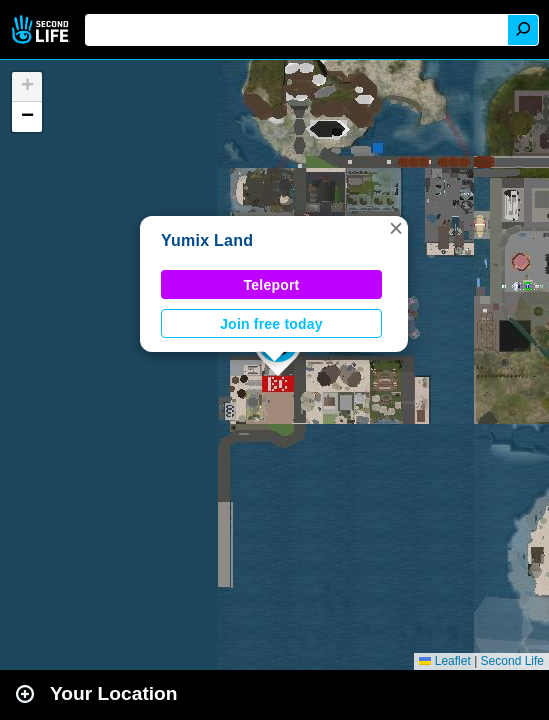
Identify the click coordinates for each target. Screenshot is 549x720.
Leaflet (444, 661)
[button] (396, 228)
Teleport (272, 285)
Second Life (42, 29)
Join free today (271, 324)
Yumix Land (207, 240)
